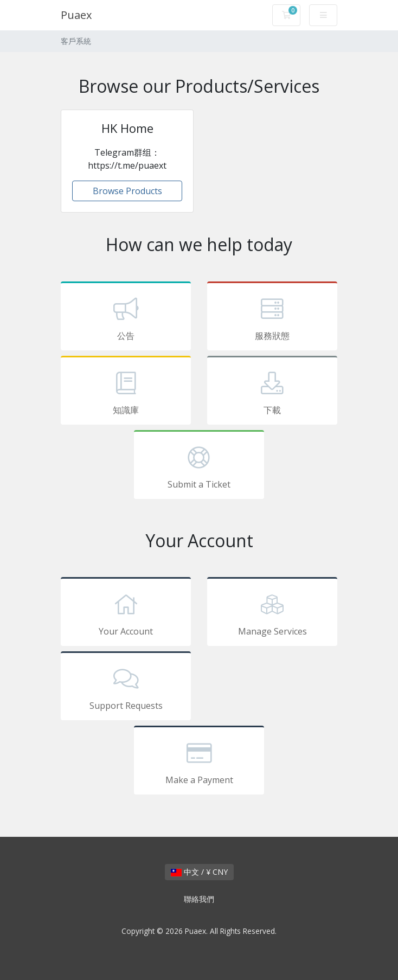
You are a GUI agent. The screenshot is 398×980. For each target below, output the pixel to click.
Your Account (126, 613)
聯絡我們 (199, 899)
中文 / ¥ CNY (199, 872)
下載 (272, 392)
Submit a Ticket (199, 466)
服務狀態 (272, 318)
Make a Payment (199, 762)
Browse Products (127, 191)
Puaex (76, 15)
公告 (126, 318)
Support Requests (126, 688)
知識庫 (126, 392)
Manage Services (272, 613)
